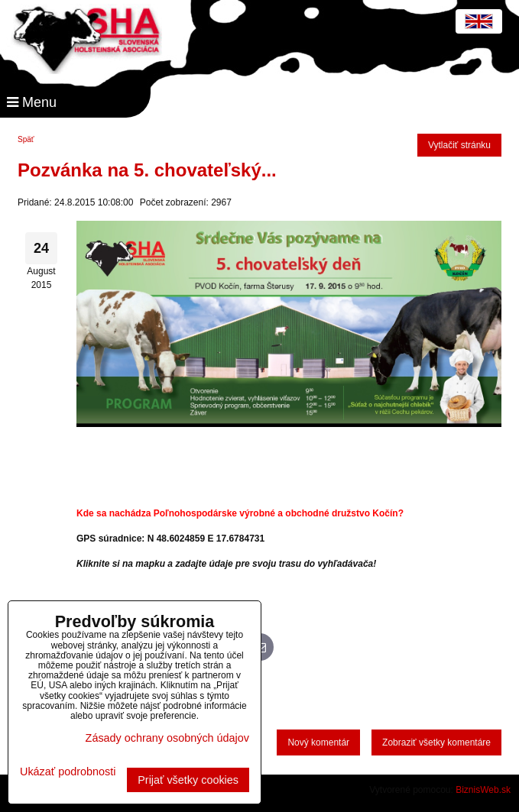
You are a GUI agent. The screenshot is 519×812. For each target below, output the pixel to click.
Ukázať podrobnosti (68, 772)
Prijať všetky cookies (188, 780)
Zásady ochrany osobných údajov (167, 738)
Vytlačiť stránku (459, 145)
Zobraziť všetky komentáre (436, 742)
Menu (32, 102)
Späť (26, 139)
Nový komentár (318, 742)
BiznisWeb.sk (483, 790)
